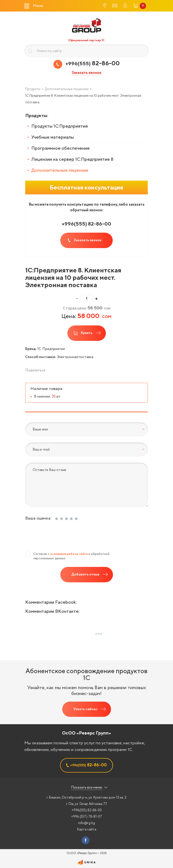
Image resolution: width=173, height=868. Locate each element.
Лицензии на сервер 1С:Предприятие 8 (72, 159)
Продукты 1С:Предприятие (60, 126)
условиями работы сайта (69, 554)
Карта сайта (87, 829)
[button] (96, 298)
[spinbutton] (86, 298)
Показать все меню (87, 788)
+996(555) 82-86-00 (87, 810)
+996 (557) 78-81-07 (86, 817)
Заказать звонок (86, 73)
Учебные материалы (53, 137)
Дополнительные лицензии (60, 170)
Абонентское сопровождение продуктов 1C (86, 674)
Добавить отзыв (85, 574)
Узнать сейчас (85, 709)
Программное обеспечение (61, 148)
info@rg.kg (87, 823)
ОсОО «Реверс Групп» (86, 733)
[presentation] (62, 537)
